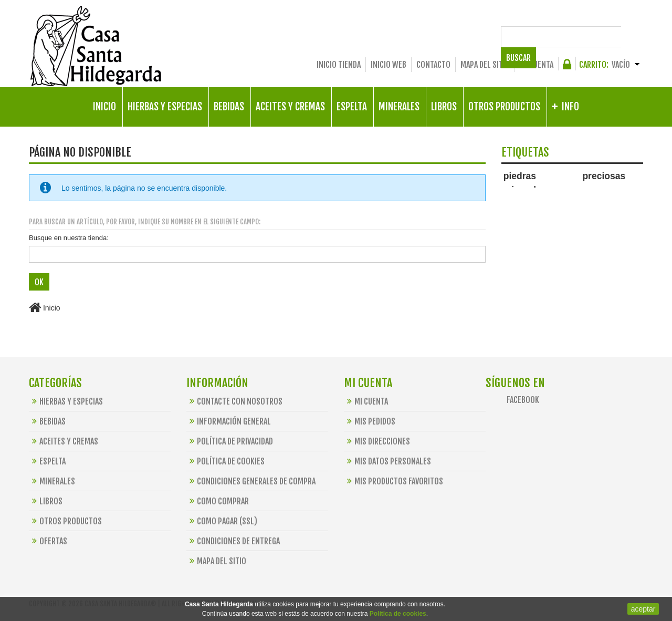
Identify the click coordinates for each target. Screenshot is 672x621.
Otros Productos (65, 521)
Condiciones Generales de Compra (251, 481)
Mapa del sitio (485, 65)
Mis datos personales (387, 461)
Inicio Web (388, 65)
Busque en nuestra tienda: (69, 238)
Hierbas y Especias (66, 401)
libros (589, 190)
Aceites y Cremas (64, 441)
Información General (229, 421)
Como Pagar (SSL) (222, 521)
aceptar (643, 609)
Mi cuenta (537, 65)
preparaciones (606, 201)
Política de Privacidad (230, 441)
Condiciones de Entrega (233, 541)
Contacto (433, 65)
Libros (46, 501)
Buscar (626, 37)
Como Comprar (218, 501)
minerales (525, 190)
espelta (616, 190)
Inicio (45, 308)
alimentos (568, 201)
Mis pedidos (370, 421)
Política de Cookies (225, 461)
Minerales (52, 481)
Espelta (47, 461)
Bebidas (47, 421)
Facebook (523, 400)
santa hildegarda (526, 201)
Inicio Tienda (339, 65)
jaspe (510, 211)
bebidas (534, 211)
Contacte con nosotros (234, 401)
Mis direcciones (377, 441)
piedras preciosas (565, 176)
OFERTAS (48, 541)
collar (564, 190)
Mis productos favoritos (393, 481)
